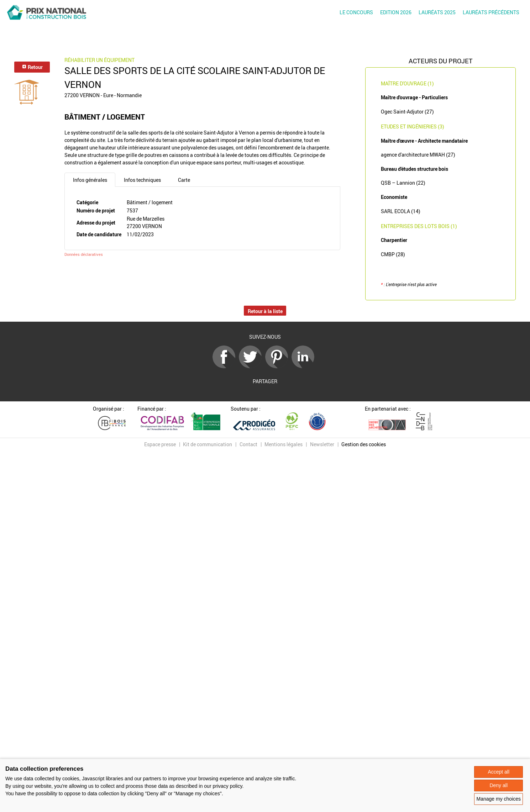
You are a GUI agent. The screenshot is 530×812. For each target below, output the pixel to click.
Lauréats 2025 (437, 12)
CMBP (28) (393, 254)
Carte (184, 180)
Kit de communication (208, 444)
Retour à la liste (265, 311)
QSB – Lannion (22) (403, 183)
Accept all (498, 772)
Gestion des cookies (364, 444)
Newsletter (322, 444)
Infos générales (90, 180)
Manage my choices (498, 799)
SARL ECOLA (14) (401, 211)
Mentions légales (284, 444)
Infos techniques (142, 180)
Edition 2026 (396, 12)
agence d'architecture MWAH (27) (418, 155)
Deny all (498, 785)
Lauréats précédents (491, 12)
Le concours (356, 12)
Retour (32, 67)
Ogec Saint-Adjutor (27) (407, 112)
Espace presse (160, 444)
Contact (248, 444)
